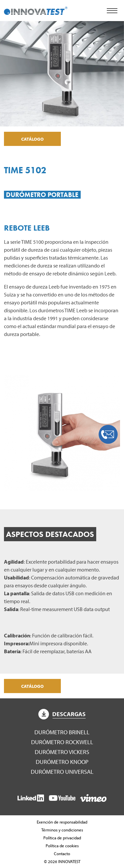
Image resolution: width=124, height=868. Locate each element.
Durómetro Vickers (62, 752)
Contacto (62, 854)
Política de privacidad (62, 838)
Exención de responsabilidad (62, 822)
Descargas (62, 714)
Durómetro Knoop (62, 762)
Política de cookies (62, 846)
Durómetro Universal (62, 772)
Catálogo (32, 139)
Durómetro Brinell (62, 732)
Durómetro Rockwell (62, 742)
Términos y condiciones (62, 830)
